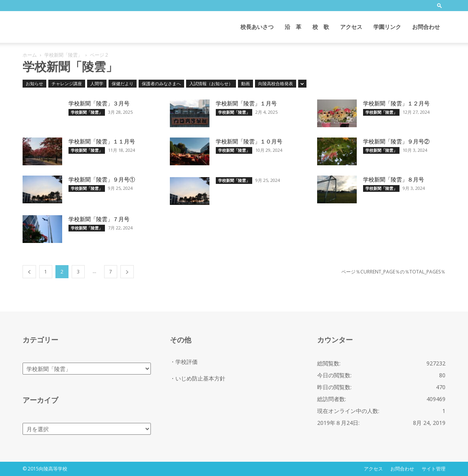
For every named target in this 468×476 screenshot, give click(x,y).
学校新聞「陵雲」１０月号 (249, 141)
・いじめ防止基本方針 (198, 378)
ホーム (30, 55)
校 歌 (321, 27)
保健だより (123, 83)
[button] (439, 5)
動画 (245, 83)
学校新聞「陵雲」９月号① (102, 180)
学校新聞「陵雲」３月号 (99, 103)
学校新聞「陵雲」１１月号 (102, 141)
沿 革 (293, 27)
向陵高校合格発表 (276, 83)
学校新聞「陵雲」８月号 (394, 180)
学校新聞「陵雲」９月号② (396, 141)
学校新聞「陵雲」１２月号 (396, 103)
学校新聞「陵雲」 (63, 55)
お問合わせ (426, 27)
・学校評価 (184, 362)
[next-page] (127, 272)
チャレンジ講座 (67, 83)
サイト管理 (434, 469)
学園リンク (387, 27)
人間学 (97, 83)
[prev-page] (29, 272)
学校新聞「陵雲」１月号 (246, 103)
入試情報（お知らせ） (211, 83)
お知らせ (34, 83)
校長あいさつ (257, 27)
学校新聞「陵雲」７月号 (99, 219)
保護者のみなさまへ (161, 83)
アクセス (351, 27)
